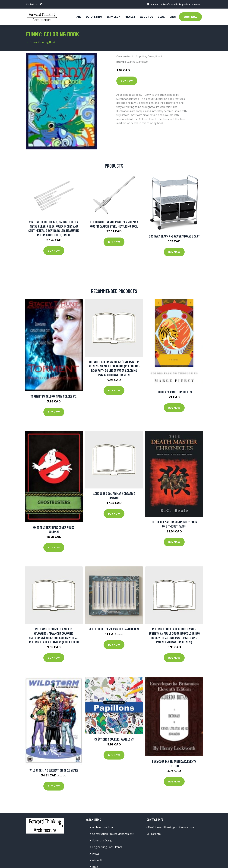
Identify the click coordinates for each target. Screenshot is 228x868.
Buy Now (127, 81)
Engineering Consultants (107, 847)
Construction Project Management (113, 834)
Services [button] (112, 17)
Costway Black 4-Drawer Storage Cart (174, 236)
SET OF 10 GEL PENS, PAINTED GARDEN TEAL (114, 629)
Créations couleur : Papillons (114, 739)
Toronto (152, 4)
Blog (161, 17)
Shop (173, 17)
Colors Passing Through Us (174, 392)
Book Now (190, 17)
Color (151, 56)
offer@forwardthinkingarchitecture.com (179, 4)
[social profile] (41, 4)
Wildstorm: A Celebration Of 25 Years (54, 770)
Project (130, 17)
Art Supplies (139, 56)
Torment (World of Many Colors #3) (54, 396)
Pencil (159, 56)
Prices (96, 854)
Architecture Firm (103, 827)
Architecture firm (89, 17)
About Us (147, 17)
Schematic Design (103, 840)
